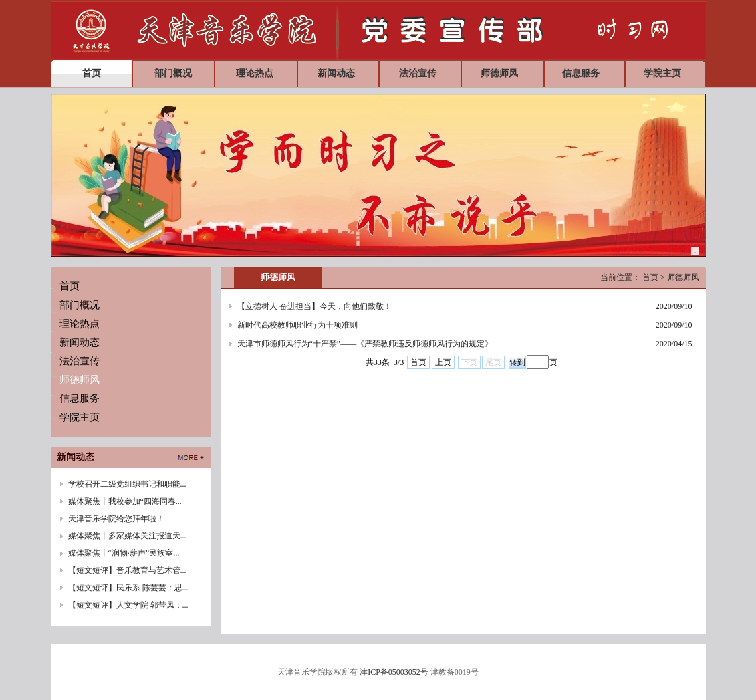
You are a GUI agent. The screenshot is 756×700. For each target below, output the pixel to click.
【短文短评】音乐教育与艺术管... (127, 570)
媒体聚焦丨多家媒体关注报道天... (127, 536)
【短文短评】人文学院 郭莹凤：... (128, 605)
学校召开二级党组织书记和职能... (127, 484)
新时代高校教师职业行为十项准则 (297, 325)
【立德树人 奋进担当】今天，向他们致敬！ (314, 306)
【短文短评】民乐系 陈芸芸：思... (128, 588)
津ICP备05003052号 (394, 672)
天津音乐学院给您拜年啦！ (116, 519)
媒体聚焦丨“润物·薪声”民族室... (124, 553)
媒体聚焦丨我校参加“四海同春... (125, 501)
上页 (443, 362)
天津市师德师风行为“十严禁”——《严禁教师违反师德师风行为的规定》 (365, 344)
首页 (418, 362)
